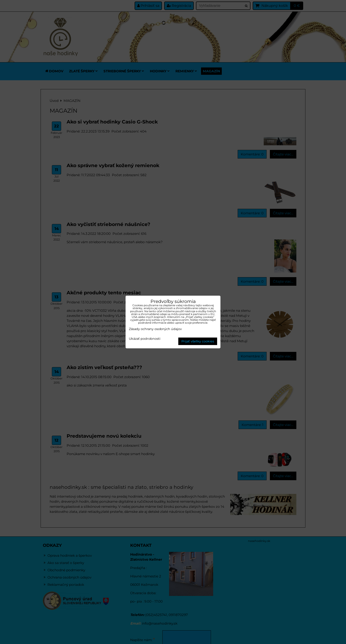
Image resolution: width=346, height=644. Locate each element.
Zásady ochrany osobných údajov (155, 329)
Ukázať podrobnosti (145, 339)
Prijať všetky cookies (198, 341)
